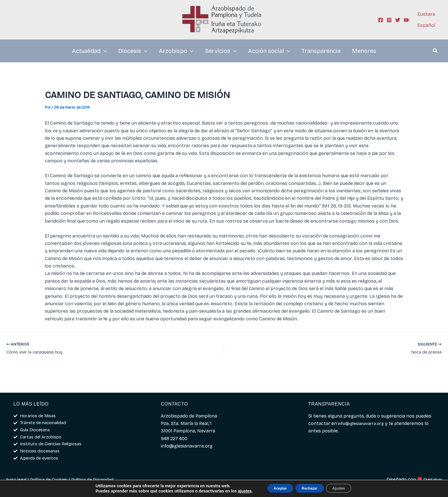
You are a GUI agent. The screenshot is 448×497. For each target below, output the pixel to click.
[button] (435, 51)
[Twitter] (398, 20)
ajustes (235, 491)
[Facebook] (381, 20)
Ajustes (345, 488)
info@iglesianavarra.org (364, 420)
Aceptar (274, 488)
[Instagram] (389, 20)
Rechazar (309, 488)
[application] (104, 51)
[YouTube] (406, 20)
